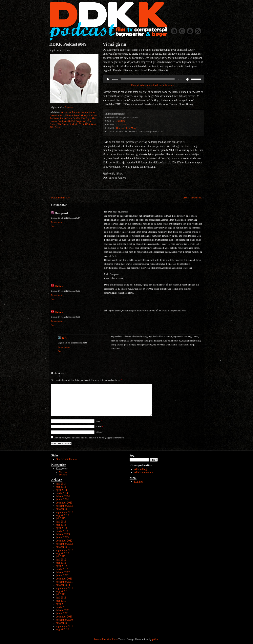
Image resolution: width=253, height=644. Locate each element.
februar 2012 (63, 572)
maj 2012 (61, 563)
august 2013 (62, 515)
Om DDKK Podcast (67, 459)
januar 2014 (62, 499)
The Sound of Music (68, 124)
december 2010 (64, 617)
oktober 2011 (63, 585)
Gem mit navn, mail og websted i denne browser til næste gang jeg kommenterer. (89, 438)
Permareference (57, 222)
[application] (153, 79)
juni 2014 (61, 484)
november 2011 (64, 582)
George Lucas (88, 112)
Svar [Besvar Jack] (60, 351)
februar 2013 (63, 534)
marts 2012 (62, 569)
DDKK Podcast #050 (192, 198)
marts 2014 (62, 493)
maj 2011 (61, 601)
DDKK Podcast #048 (61, 198)
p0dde (155, 639)
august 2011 (62, 591)
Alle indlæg (140, 469)
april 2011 (61, 604)
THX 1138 (84, 124)
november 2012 (64, 544)
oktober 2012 (63, 547)
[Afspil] (108, 79)
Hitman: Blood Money (76, 115)
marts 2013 (62, 531)
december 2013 (64, 503)
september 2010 (64, 626)
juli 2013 (61, 518)
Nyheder (63, 472)
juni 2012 (61, 560)
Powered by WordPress (106, 639)
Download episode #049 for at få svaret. (153, 85)
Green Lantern (57, 115)
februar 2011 (63, 610)
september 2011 (64, 588)
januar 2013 (62, 537)
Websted (99, 432)
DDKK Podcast (108, 21)
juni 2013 (61, 522)
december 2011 (64, 579)
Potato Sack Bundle (70, 118)
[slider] (148, 79)
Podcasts (69, 107)
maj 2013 (61, 525)
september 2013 (64, 512)
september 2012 (64, 550)
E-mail (99, 427)
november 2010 (64, 620)
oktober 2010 (63, 623)
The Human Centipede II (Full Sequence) (73, 120)
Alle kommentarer (144, 472)
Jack (65, 338)
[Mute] (188, 79)
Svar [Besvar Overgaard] (53, 226)
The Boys (86, 118)
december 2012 (64, 541)
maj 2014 (61, 487)
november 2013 (64, 506)
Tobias (59, 286)
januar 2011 (62, 613)
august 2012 (62, 553)
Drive (64, 112)
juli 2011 (61, 594)
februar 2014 (63, 496)
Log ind (138, 482)
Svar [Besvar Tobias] (53, 299)
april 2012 (61, 566)
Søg (132, 455)
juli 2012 (61, 556)
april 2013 (61, 528)
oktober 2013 (63, 509)
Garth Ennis (74, 112)
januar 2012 (62, 575)
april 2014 (61, 490)
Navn (99, 421)
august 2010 (62, 629)
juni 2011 (61, 598)
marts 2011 (62, 607)
